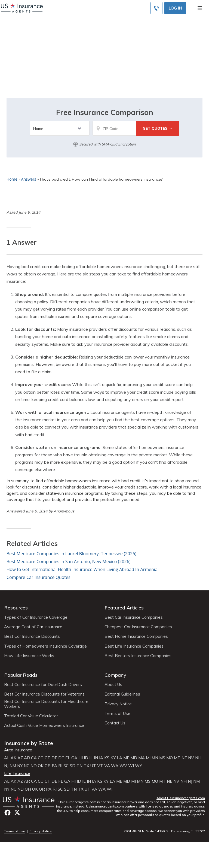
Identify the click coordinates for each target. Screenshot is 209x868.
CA (34, 758)
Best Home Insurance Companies (136, 636)
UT (93, 766)
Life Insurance (17, 773)
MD (134, 758)
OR (48, 766)
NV (191, 758)
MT (177, 758)
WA (115, 766)
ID (86, 758)
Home (12, 179)
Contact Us (115, 723)
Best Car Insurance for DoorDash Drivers (43, 685)
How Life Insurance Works (29, 656)
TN (79, 766)
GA (74, 758)
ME (126, 758)
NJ (6, 766)
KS (107, 758)
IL (91, 758)
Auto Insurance (18, 750)
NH (198, 758)
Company (115, 675)
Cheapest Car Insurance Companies (138, 627)
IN (96, 758)
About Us (113, 685)
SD (73, 766)
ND (34, 766)
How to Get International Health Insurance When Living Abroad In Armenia (82, 569)
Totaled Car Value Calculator (31, 716)
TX (86, 766)
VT (100, 766)
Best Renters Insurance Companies (138, 656)
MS (162, 758)
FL (68, 758)
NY (20, 766)
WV (123, 766)
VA (107, 766)
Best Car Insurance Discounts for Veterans (44, 694)
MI (148, 758)
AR (27, 758)
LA (119, 758)
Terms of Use (117, 714)
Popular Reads (21, 675)
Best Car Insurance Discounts (32, 636)
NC (27, 766)
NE (184, 758)
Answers (29, 179)
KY (113, 758)
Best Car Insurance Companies (134, 617)
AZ (20, 758)
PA (54, 766)
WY (139, 766)
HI (81, 758)
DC (61, 758)
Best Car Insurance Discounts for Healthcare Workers (46, 704)
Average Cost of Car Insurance (33, 627)
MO (170, 758)
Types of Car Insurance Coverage (36, 617)
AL (7, 758)
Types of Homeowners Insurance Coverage (45, 646)
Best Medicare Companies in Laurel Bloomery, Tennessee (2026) (71, 554)
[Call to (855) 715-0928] (156, 8)
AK (13, 758)
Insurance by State (29, 743)
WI (131, 766)
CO (41, 758)
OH (28, 789)
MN (155, 758)
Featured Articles (124, 608)
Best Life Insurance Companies (134, 646)
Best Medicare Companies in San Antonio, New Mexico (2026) (69, 562)
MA (142, 758)
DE (54, 758)
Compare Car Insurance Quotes (39, 577)
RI (60, 766)
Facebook (7, 813)
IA (101, 758)
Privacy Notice (118, 704)
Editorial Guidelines (122, 694)
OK (41, 766)
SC (66, 766)
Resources (16, 608)
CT (47, 758)
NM (13, 766)
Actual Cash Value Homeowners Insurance (44, 726)
